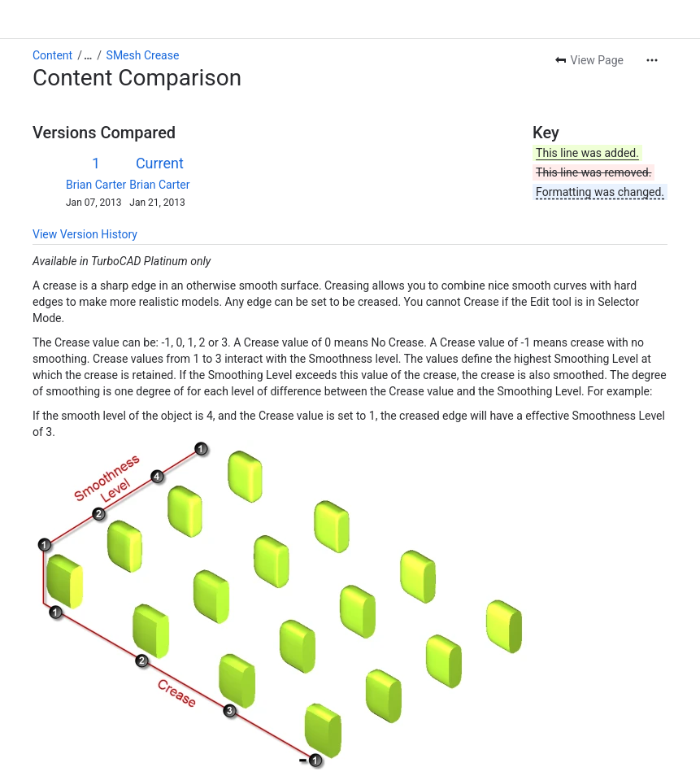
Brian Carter (96, 185)
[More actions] (652, 60)
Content (52, 55)
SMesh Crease (143, 55)
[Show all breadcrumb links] (88, 55)
